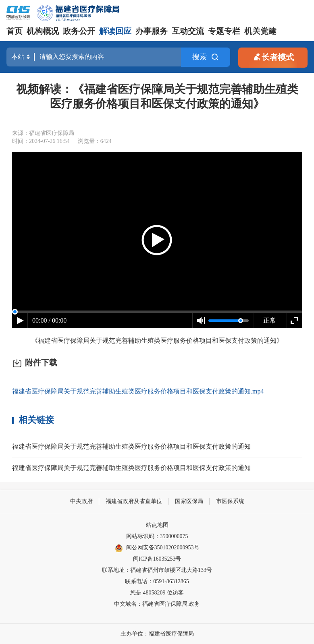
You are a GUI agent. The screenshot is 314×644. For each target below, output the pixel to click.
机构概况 (43, 31)
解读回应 (115, 31)
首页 (15, 31)
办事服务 (152, 31)
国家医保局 (189, 501)
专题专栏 (224, 31)
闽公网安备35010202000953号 (157, 548)
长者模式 (273, 56)
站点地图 (157, 525)
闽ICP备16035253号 (157, 559)
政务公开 (79, 31)
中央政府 (81, 501)
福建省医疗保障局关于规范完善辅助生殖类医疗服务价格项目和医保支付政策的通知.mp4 (138, 391)
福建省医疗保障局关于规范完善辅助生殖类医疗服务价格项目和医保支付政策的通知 (131, 446)
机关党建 (260, 31)
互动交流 (188, 31)
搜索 (206, 57)
